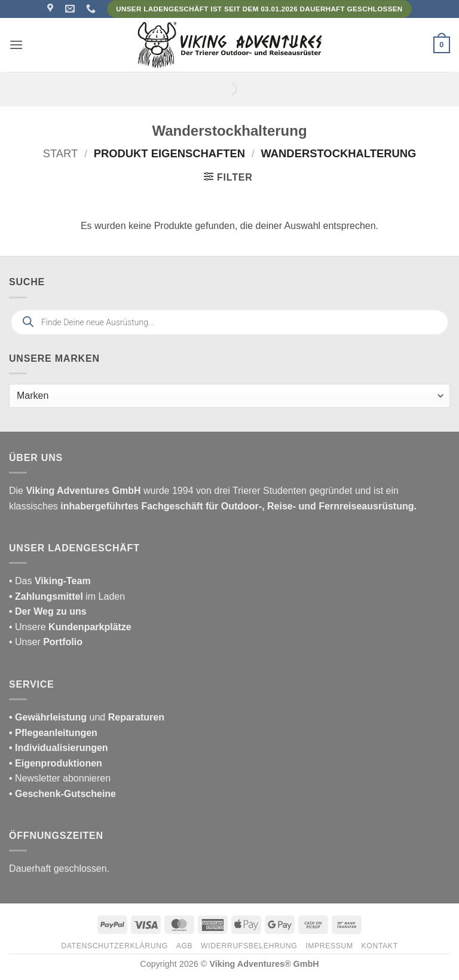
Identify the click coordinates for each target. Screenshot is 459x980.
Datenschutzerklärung (114, 946)
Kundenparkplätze (90, 627)
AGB (185, 946)
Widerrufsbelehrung (249, 946)
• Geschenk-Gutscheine (62, 794)
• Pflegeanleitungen (53, 733)
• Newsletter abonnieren (60, 778)
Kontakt (380, 946)
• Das (50, 581)
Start (61, 153)
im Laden (67, 596)
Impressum (329, 946)
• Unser (46, 642)
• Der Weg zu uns (48, 611)
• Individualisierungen (59, 748)
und (87, 717)
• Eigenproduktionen (56, 763)
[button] (16, 45)
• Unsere (29, 627)
